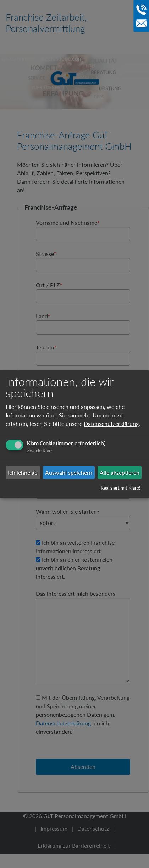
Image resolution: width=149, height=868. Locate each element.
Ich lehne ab (23, 472)
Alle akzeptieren (120, 472)
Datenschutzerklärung (111, 424)
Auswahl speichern (69, 472)
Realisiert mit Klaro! (121, 488)
